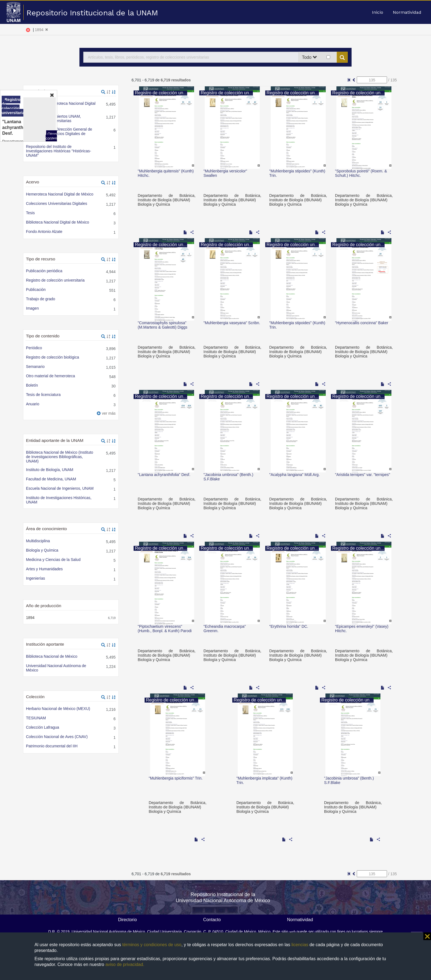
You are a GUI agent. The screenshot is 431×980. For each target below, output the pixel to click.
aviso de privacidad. (125, 964)
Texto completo (44, 340)
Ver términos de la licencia (101, 136)
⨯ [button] (427, 936)
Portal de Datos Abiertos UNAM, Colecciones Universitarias (74, 68)
